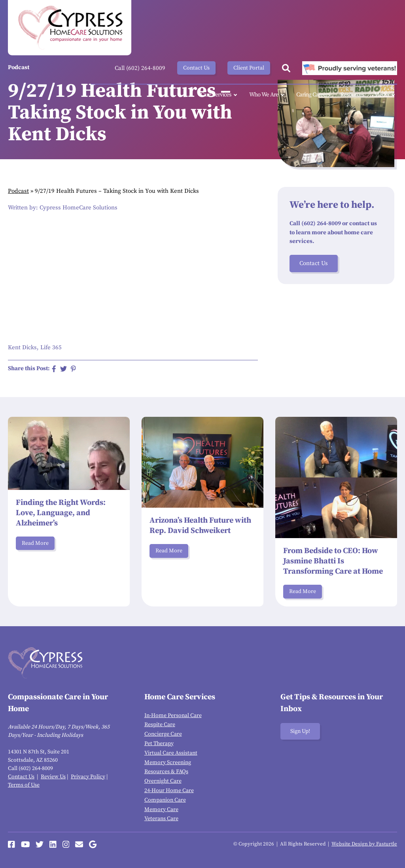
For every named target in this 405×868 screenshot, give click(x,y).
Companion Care (165, 800)
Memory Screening (168, 763)
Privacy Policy (88, 777)
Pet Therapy (159, 744)
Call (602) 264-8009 (140, 68)
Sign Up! (300, 731)
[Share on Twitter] (63, 369)
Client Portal (249, 68)
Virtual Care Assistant (171, 753)
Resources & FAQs (166, 772)
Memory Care (161, 810)
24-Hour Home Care (169, 791)
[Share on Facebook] (54, 369)
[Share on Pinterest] (73, 369)
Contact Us (196, 68)
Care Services (220, 95)
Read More (35, 543)
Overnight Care (163, 781)
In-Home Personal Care (173, 715)
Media (386, 95)
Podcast (18, 191)
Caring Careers (313, 95)
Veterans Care (161, 819)
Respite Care (160, 725)
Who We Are (268, 95)
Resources (352, 95)
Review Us (53, 777)
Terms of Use (24, 785)
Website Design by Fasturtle (364, 844)
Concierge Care (163, 734)
